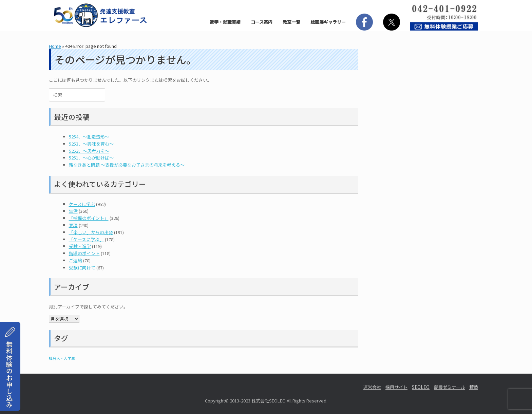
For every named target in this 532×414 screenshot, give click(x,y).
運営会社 (372, 387)
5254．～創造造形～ (89, 137)
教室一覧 (291, 22)
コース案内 (262, 22)
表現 (73, 225)
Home (55, 46)
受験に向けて (82, 268)
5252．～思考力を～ (89, 151)
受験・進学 (80, 246)
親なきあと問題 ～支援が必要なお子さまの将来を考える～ (127, 165)
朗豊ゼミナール (449, 387)
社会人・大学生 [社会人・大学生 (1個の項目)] (62, 358)
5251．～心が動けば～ (91, 158)
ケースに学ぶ (82, 204)
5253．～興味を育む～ (91, 144)
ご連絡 (75, 260)
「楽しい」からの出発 (91, 232)
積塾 (474, 387)
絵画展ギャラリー (328, 22)
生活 (73, 211)
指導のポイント (84, 253)
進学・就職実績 (225, 22)
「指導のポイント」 (89, 218)
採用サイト (396, 387)
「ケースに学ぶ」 (86, 239)
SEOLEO (421, 387)
